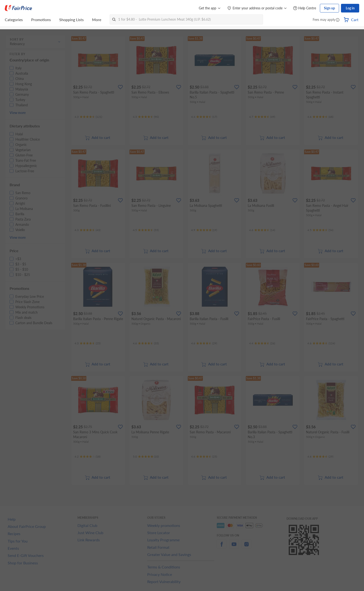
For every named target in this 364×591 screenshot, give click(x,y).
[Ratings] (88, 117)
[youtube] (234, 547)
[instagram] (247, 547)
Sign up (329, 8)
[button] (338, 20)
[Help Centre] (305, 8)
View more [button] (18, 113)
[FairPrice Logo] (18, 8)
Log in (350, 8)
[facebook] (222, 547)
